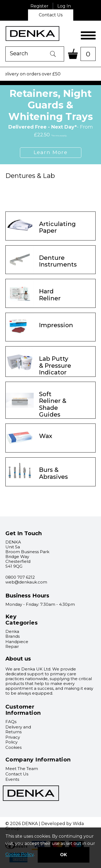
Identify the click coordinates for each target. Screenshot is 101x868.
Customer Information (23, 710)
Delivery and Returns (18, 729)
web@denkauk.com (26, 582)
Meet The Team (22, 769)
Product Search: (6, 47)
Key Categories (22, 620)
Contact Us (51, 15)
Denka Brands (13, 634)
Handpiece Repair (17, 644)
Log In (64, 6)
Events (12, 779)
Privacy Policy (13, 740)
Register (39, 6)
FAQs (11, 722)
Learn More (51, 152)
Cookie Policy (20, 855)
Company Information (38, 760)
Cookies (13, 747)
